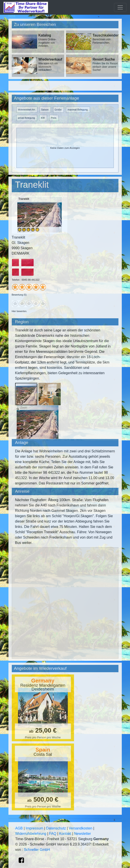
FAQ (53, 834)
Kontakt (65, 834)
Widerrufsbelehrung (31, 834)
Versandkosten (81, 828)
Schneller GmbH (37, 850)
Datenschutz (56, 828)
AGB (19, 828)
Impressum (34, 828)
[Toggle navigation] (120, 7)
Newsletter (83, 834)
